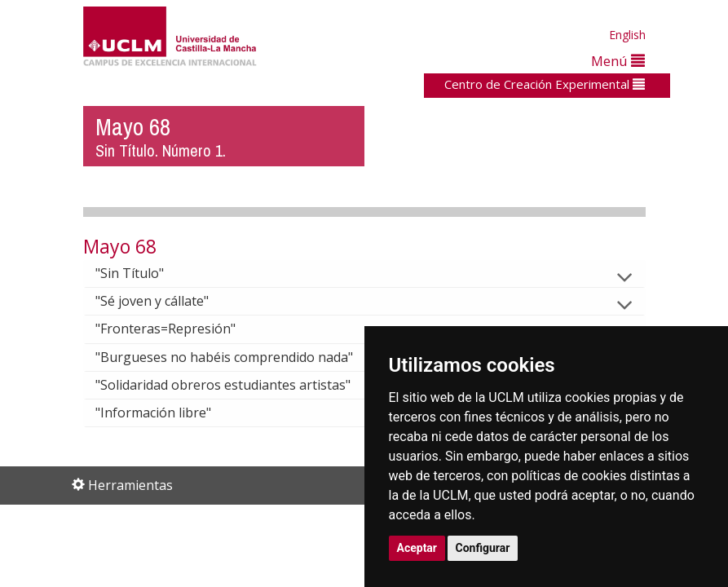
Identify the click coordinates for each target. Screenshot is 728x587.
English (627, 35)
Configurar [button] (483, 548)
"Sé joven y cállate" (165, 301)
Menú (618, 61)
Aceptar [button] (417, 548)
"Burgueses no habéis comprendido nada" (237, 357)
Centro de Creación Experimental (545, 84)
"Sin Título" (143, 273)
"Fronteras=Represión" (179, 329)
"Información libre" (166, 413)
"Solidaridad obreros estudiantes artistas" (236, 385)
